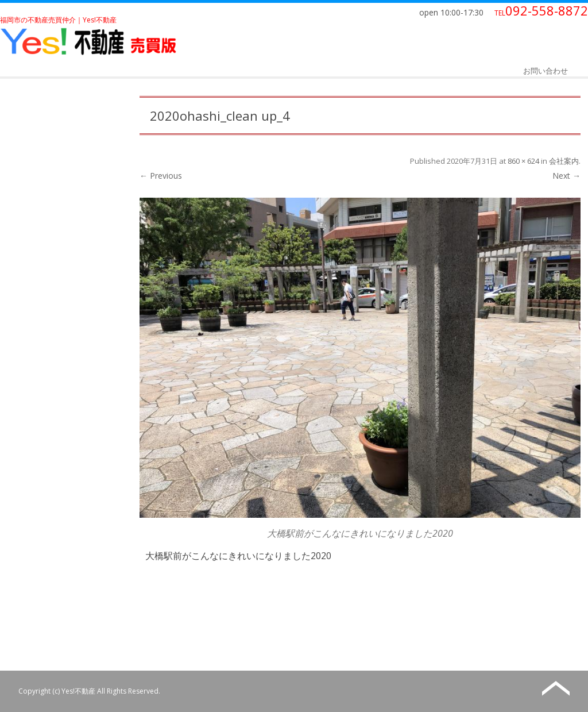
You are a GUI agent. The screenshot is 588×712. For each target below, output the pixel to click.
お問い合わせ (546, 71)
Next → (566, 176)
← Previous (161, 176)
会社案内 (564, 161)
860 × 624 (523, 161)
